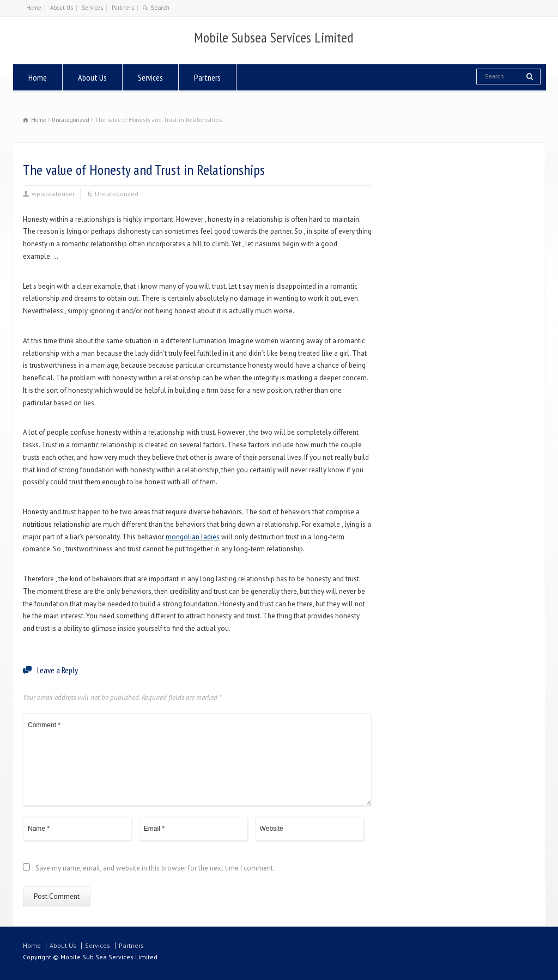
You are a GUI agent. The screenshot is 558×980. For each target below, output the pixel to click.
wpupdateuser (53, 194)
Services (92, 8)
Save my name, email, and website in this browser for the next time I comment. (155, 869)
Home (34, 8)
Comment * (197, 759)
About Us (62, 8)
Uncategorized (117, 194)
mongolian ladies (193, 537)
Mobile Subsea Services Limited (274, 38)
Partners (123, 8)
